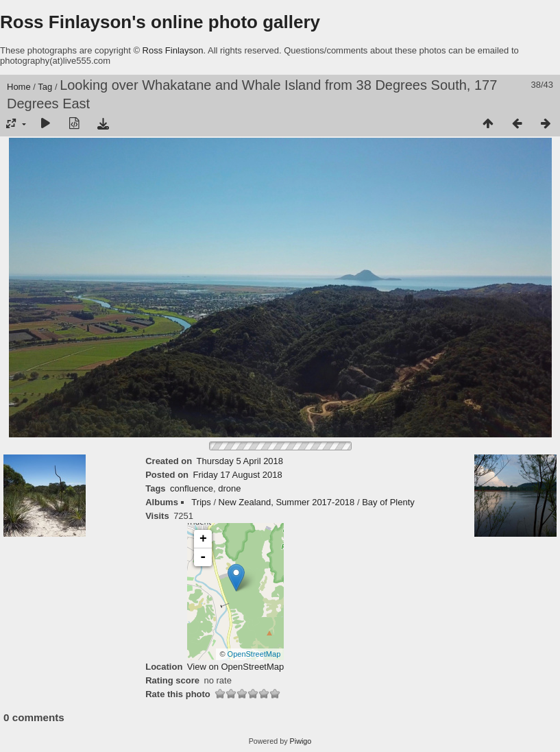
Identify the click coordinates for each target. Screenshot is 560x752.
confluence (192, 488)
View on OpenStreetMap (235, 667)
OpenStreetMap (254, 654)
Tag (45, 87)
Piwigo (301, 741)
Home (19, 87)
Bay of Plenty (388, 502)
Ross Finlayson (173, 50)
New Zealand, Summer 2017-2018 (287, 502)
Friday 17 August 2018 (238, 475)
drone (229, 488)
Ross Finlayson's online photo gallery (160, 22)
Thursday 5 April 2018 (240, 461)
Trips (201, 502)
